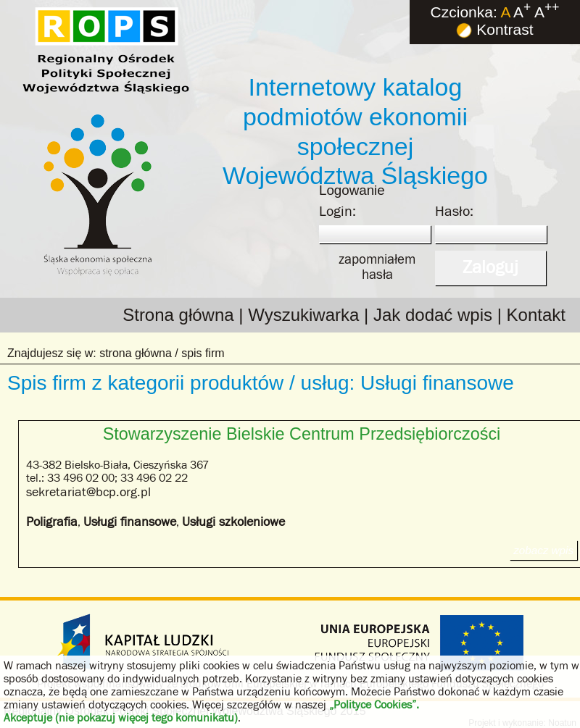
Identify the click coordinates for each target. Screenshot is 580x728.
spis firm (203, 353)
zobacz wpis (543, 550)
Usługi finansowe (130, 522)
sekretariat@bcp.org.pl (88, 492)
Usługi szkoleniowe (233, 522)
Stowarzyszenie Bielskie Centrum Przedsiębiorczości (302, 434)
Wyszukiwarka (303, 315)
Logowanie (352, 190)
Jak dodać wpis (433, 315)
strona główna (136, 353)
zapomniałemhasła (377, 267)
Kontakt (536, 315)
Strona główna (178, 315)
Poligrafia (52, 522)
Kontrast (494, 29)
